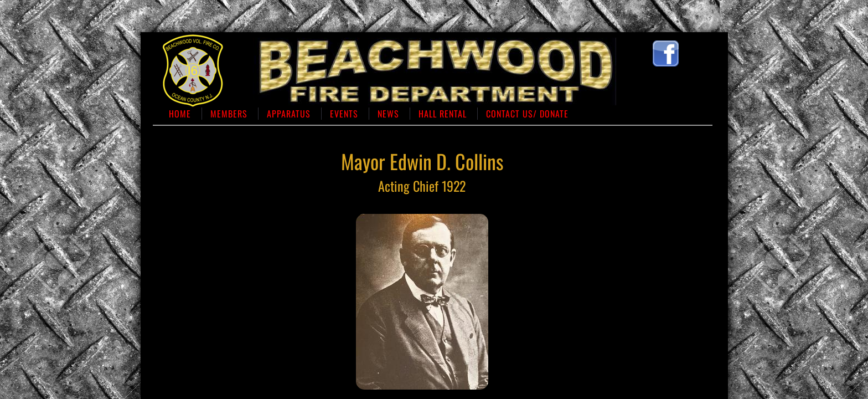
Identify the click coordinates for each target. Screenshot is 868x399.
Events (344, 114)
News (388, 114)
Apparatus (289, 114)
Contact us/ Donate (527, 114)
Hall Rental (443, 114)
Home (180, 114)
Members (229, 114)
